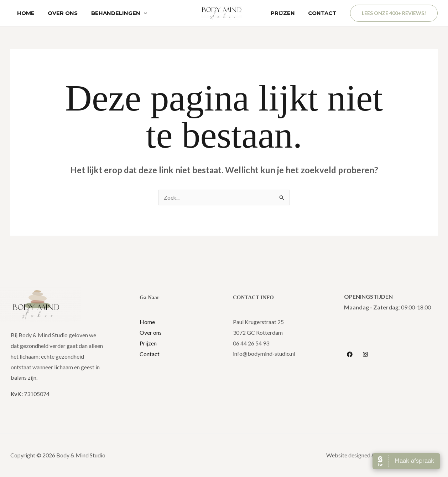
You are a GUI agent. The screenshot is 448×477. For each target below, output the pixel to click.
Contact (150, 354)
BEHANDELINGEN (112, 13)
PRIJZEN (287, 13)
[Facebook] (350, 355)
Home (147, 322)
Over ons (151, 333)
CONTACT (324, 13)
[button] (394, 13)
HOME (24, 13)
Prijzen (148, 343)
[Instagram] (365, 355)
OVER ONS (59, 13)
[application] (137, 13)
